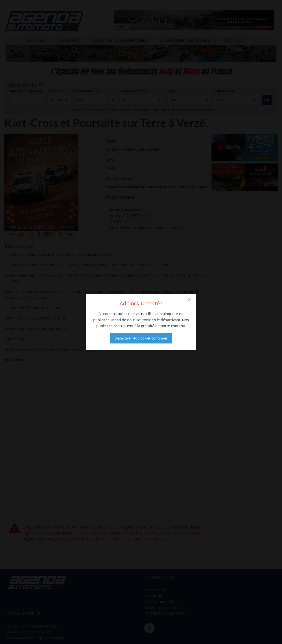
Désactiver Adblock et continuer (141, 338)
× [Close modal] (189, 299)
